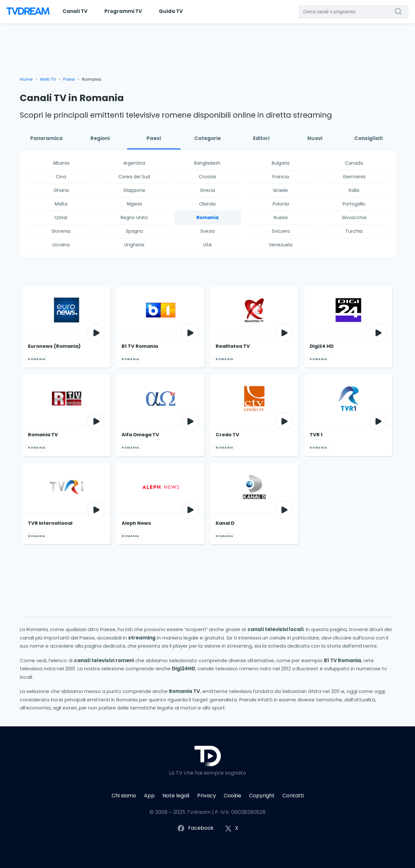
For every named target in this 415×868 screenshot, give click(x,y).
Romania (207, 217)
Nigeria (134, 204)
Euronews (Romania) (54, 346)
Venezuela (281, 245)
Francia (281, 177)
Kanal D (225, 523)
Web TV (48, 79)
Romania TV (43, 435)
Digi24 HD (322, 346)
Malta (61, 204)
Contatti (293, 796)
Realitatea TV (233, 346)
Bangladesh (207, 163)
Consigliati (368, 138)
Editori (261, 138)
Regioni (100, 138)
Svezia (207, 231)
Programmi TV (123, 11)
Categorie (207, 138)
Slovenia (61, 231)
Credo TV (227, 435)
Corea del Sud (134, 177)
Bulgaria (281, 163)
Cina (61, 177)
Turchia (354, 231)
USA (207, 245)
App (149, 796)
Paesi (69, 79)
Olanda (207, 204)
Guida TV (171, 11)
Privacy (207, 796)
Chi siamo (124, 796)
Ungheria (134, 245)
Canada (354, 163)
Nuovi (315, 138)
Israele (281, 190)
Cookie (232, 796)
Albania (61, 163)
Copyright (262, 796)
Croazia (207, 177)
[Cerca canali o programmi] (400, 11)
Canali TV (75, 11)
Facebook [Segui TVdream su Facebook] (195, 828)
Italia (354, 190)
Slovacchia (354, 217)
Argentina (134, 163)
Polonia (281, 204)
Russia (281, 217)
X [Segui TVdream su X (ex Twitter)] (231, 828)
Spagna (134, 231)
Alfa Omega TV (140, 435)
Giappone (134, 190)
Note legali (176, 796)
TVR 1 (316, 435)
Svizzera (281, 231)
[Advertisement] (208, 53)
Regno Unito (134, 217)
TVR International (50, 523)
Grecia (207, 190)
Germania (354, 177)
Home (26, 79)
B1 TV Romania (140, 346)
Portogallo (354, 204)
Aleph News (136, 523)
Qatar (61, 217)
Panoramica (46, 138)
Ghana (61, 190)
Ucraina (61, 245)
